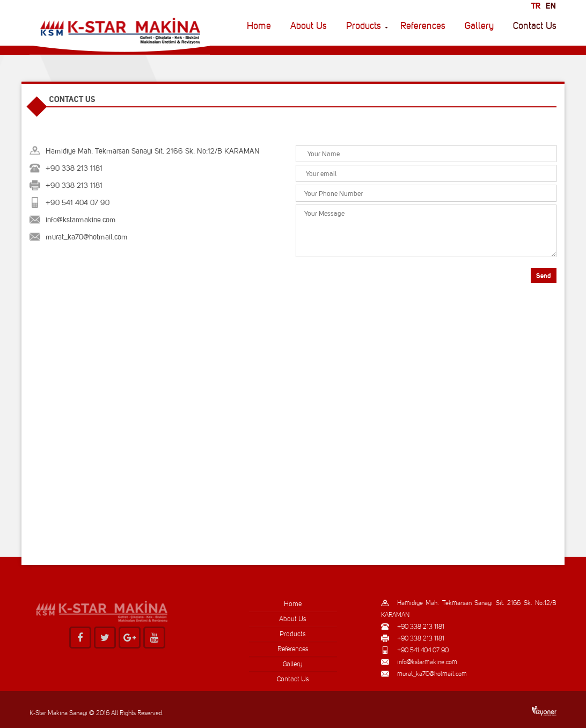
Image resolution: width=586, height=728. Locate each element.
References (423, 26)
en (551, 6)
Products (364, 26)
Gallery (479, 26)
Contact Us (535, 26)
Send (544, 275)
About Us (309, 26)
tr (536, 6)
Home (259, 26)
